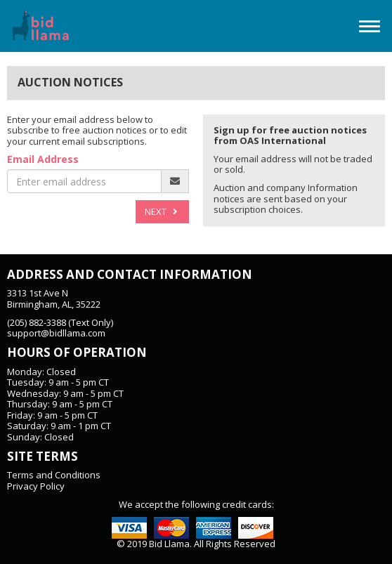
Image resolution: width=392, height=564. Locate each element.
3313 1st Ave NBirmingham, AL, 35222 (54, 299)
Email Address (43, 160)
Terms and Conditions (54, 475)
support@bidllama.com (56, 333)
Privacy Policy (36, 486)
